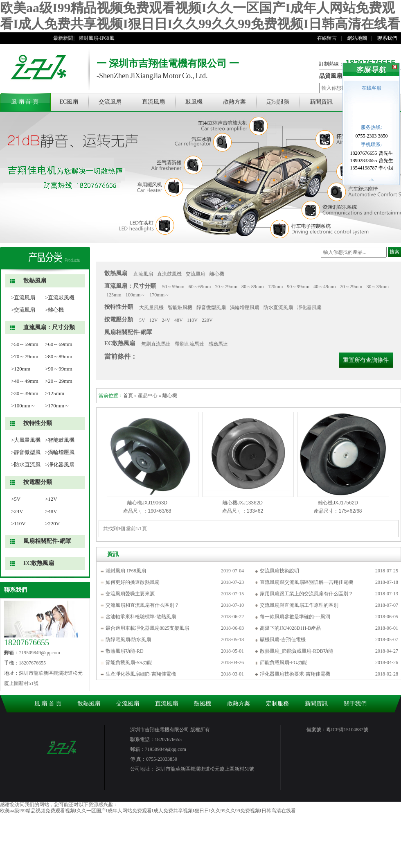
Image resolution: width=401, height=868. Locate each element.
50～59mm (173, 287)
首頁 (128, 396)
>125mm (55, 393)
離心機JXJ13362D (243, 503)
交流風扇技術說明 (279, 571)
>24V (17, 511)
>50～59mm (25, 344)
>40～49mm (25, 381)
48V (179, 320)
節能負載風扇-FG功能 (283, 662)
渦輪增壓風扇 (245, 307)
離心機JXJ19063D (147, 503)
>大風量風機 (26, 440)
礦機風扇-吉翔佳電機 (283, 640)
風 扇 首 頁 (25, 102)
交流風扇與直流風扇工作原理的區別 (299, 605)
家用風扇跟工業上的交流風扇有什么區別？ (306, 594)
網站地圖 (357, 38)
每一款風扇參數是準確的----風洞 (295, 617)
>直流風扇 (23, 297)
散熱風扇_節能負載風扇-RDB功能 (296, 651)
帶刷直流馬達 (189, 344)
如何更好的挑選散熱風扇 (133, 582)
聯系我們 (387, 38)
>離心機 (54, 310)
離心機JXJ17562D (338, 503)
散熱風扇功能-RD (125, 651)
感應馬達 (218, 344)
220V (207, 320)
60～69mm (200, 287)
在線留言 (327, 38)
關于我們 (355, 704)
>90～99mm (59, 369)
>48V (51, 511)
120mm (276, 287)
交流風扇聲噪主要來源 (130, 594)
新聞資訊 (321, 102)
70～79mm (226, 287)
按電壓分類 (38, 482)
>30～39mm (25, 393)
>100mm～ (23, 406)
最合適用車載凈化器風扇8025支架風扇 (147, 628)
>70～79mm (25, 356)
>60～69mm (59, 344)
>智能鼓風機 (60, 440)
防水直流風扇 (278, 307)
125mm (114, 295)
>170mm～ (57, 406)
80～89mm (253, 287)
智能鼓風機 (180, 307)
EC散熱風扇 (39, 563)
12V (154, 320)
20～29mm (351, 287)
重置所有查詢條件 (366, 360)
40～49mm (325, 287)
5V (142, 320)
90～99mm (298, 287)
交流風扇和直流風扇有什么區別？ (142, 605)
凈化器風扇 (309, 307)
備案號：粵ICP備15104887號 (337, 730)
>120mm (21, 369)
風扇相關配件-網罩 (47, 541)
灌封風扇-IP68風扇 (103, 38)
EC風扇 (69, 102)
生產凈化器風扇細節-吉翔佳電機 (141, 674)
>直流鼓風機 (60, 297)
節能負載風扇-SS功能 (129, 662)
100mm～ (136, 295)
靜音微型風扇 (211, 307)
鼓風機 (194, 102)
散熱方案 (234, 102)
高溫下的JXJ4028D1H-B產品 (290, 628)
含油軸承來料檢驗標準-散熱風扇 (141, 617)
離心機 (217, 274)
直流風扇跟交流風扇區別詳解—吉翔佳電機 (306, 582)
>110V (18, 523)
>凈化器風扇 (60, 465)
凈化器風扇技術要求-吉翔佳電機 (295, 674)
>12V (51, 499)
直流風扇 (153, 102)
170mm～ (159, 295)
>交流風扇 (23, 310)
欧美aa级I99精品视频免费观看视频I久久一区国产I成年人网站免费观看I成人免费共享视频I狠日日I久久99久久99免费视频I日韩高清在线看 (148, 811)
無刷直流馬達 (156, 344)
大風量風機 (151, 307)
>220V (52, 523)
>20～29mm (59, 381)
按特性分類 (38, 423)
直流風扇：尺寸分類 (49, 327)
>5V (16, 499)
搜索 (394, 252)
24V (166, 320)
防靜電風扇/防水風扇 (128, 640)
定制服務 (278, 102)
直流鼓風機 (169, 274)
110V (192, 320)
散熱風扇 (35, 281)
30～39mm (377, 287)
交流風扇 (110, 102)
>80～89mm (59, 356)
